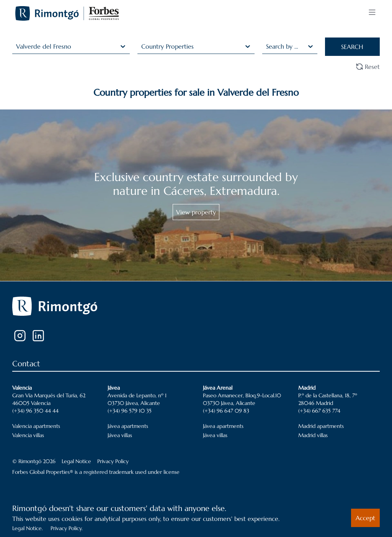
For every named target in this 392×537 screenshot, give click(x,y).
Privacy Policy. (67, 528)
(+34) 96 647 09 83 (226, 411)
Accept (365, 518)
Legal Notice (76, 461)
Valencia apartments (36, 426)
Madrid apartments (321, 426)
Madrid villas (313, 435)
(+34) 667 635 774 (319, 411)
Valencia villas (28, 435)
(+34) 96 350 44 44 (35, 411)
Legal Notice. (28, 528)
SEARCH (352, 47)
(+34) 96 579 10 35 (130, 411)
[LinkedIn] (38, 336)
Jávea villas (120, 435)
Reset (368, 67)
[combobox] (17, 46)
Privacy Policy (113, 461)
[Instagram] (20, 336)
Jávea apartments (128, 426)
